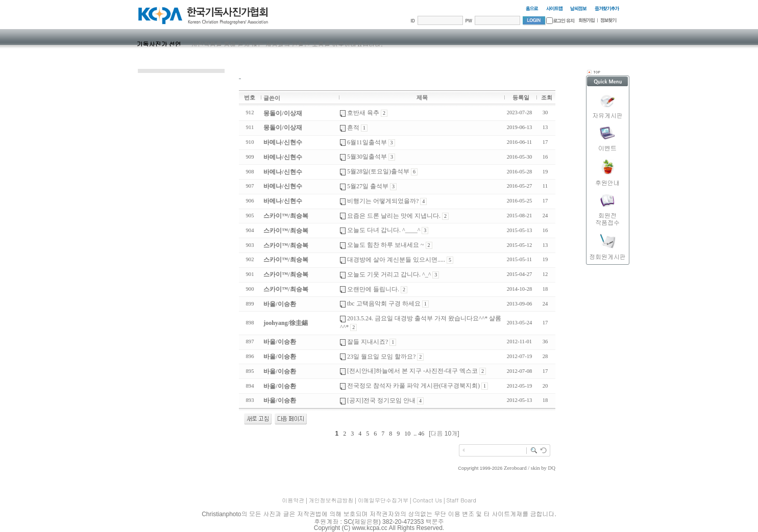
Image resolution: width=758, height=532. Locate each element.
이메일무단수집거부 (383, 500)
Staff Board (461, 500)
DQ (552, 468)
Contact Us (427, 500)
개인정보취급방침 (331, 500)
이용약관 (293, 500)
